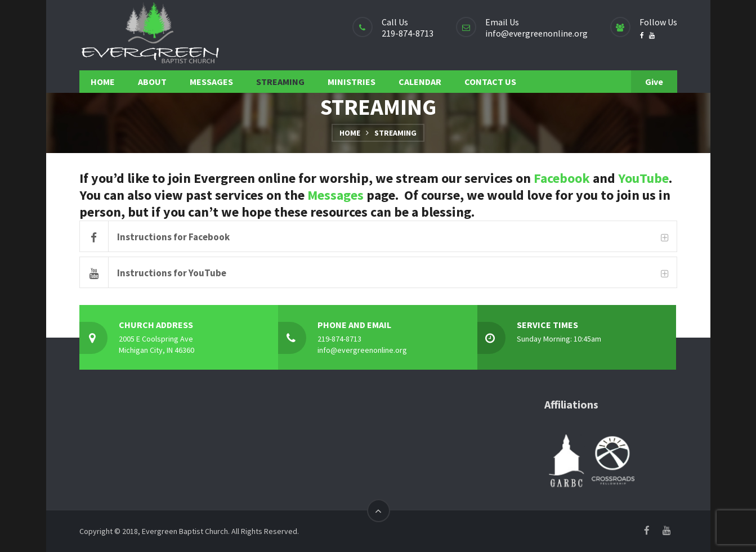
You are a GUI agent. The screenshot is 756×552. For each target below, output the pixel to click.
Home (350, 133)
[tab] (378, 236)
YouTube (643, 178)
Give (654, 82)
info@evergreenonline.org (536, 33)
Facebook (562, 178)
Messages (335, 195)
